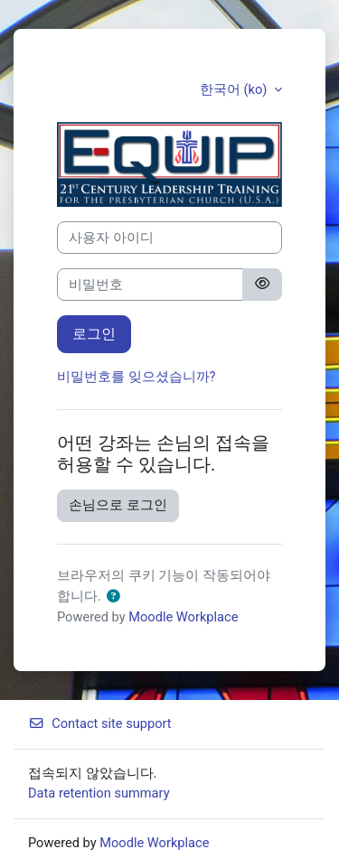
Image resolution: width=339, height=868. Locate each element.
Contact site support (100, 723)
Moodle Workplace (183, 617)
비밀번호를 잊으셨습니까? (137, 377)
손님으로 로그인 (118, 505)
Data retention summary (99, 793)
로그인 (94, 334)
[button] (113, 597)
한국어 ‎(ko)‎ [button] (235, 89)
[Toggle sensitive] (262, 285)
